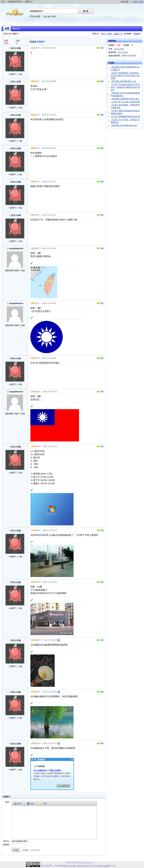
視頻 (31, 804)
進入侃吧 (36, 16)
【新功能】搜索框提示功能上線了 (125, 99)
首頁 (3, 2)
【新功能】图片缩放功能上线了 (124, 125)
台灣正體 (124, 2)
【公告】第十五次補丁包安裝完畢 (125, 102)
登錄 (135, 2)
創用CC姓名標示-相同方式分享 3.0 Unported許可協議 (85, 866)
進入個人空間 (50, 16)
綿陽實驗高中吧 (15, 2)
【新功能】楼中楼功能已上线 (123, 81)
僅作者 (16, 29)
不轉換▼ (137, 34)
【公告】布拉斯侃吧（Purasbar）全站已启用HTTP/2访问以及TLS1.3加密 (125, 76)
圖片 (18, 803)
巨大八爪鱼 (16, 48)
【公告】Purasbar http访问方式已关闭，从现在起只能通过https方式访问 (125, 87)
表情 (43, 803)
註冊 (141, 2)
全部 (7, 28)
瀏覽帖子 (29, 2)
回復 (100, 48)
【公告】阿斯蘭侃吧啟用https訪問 (125, 117)
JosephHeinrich (16, 249)
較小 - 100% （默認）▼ (112, 34)
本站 (56, 866)
